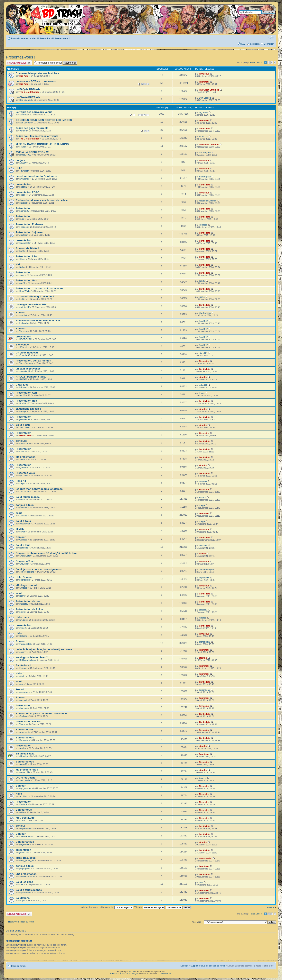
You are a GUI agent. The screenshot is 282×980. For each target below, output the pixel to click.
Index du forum (19, 38)
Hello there (22, 617)
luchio (22, 299)
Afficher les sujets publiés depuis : (108, 907)
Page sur (256, 62)
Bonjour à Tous (25, 561)
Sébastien (24, 347)
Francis (23, 147)
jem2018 (23, 852)
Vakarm (23, 724)
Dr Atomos (24, 179)
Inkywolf (23, 484)
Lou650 (23, 163)
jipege (202, 393)
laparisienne (25, 893)
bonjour (20, 160)
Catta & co (22, 385)
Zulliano (23, 516)
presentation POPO (28, 192)
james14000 (25, 155)
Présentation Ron (26, 401)
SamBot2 (203, 321)
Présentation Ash (26, 393)
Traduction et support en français (124, 974)
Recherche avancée (265, 15)
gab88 (22, 283)
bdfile (22, 812)
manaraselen (206, 858)
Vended (23, 131)
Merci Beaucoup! (26, 858)
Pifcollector (25, 524)
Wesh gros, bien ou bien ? (32, 657)
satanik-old (25, 371)
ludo (21, 820)
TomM (22, 459)
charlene (23, 708)
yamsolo (23, 508)
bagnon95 (24, 211)
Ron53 (23, 403)
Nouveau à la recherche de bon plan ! (39, 321)
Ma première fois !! (27, 770)
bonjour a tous (25, 505)
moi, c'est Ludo (25, 818)
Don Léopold (25, 100)
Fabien (202, 554)
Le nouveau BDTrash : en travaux (36, 81)
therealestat (25, 644)
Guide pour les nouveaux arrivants (37, 136)
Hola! (19, 168)
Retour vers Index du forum (21, 922)
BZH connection (27, 660)
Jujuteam (24, 235)
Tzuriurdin (24, 171)
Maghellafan (25, 243)
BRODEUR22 (26, 339)
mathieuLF (24, 307)
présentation (23, 184)
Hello (19, 794)
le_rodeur (203, 112)
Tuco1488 (24, 492)
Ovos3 (23, 451)
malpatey (24, 604)
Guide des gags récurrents (32, 128)
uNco (22, 219)
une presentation (26, 874)
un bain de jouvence (28, 369)
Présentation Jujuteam (29, 232)
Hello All (21, 481)
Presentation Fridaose (29, 224)
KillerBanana (25, 836)
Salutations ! (23, 665)
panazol (23, 700)
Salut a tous (23, 545)
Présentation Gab (26, 280)
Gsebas (23, 716)
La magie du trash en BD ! (32, 304)
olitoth (22, 676)
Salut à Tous (23, 521)
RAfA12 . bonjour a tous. (31, 377)
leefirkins (24, 548)
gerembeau (25, 692)
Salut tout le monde (28, 497)
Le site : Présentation (39, 38)
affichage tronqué (27, 585)
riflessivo (24, 756)
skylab (20, 529)
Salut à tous (23, 425)
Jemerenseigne (27, 572)
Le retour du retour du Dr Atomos (36, 176)
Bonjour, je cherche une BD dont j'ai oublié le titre (46, 553)
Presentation (23, 802)
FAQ (243, 44)
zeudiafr (23, 315)
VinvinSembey (26, 363)
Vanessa (23, 331)
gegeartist (24, 844)
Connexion (269, 44)
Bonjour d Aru (24, 730)
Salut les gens (24, 882)
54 (144, 115)
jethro (22, 596)
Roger (22, 901)
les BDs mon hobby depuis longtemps (39, 489)
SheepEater (25, 556)
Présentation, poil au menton (33, 361)
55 (148, 115)
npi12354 (24, 476)
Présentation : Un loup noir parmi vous (39, 288)
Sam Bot (23, 115)
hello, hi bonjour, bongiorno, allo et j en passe (44, 649)
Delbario (23, 636)
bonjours (21, 441)
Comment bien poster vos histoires (37, 73)
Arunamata (25, 732)
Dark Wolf (24, 291)
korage (23, 411)
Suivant (270, 907)
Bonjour (21, 312)
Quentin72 (24, 468)
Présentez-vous (25, 473)
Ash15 (22, 395)
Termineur (204, 82)
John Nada (25, 780)
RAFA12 (23, 379)
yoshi (22, 275)
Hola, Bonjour (24, 577)
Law (21, 885)
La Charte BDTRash (28, 97)
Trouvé (20, 689)
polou (22, 612)
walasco (23, 540)
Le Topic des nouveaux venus (34, 112)
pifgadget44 (25, 869)
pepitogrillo (25, 580)
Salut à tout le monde (29, 890)
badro (22, 500)
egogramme (25, 788)
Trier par (150, 907)
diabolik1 (203, 353)
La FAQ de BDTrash (28, 89)
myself (23, 628)
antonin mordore (27, 877)
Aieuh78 (23, 764)
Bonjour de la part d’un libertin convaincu (41, 713)
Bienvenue (22, 345)
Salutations (23, 898)
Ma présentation (26, 457)
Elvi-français (205, 313)
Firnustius (204, 74)
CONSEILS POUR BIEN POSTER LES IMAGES (44, 120)
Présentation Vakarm (28, 722)
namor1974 (25, 772)
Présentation (23, 208)
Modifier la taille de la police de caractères (271, 38)
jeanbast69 (25, 419)
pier (21, 684)
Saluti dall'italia (25, 754)
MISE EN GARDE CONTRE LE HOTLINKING (42, 144)
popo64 (23, 195)
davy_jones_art (27, 860)
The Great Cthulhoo (29, 92)
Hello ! (20, 673)
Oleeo (22, 259)
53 (140, 115)
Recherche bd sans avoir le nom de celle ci (42, 200)
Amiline (23, 748)
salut (19, 513)
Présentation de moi (28, 601)
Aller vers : (197, 922)
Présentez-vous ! (61, 38)
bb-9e (22, 251)
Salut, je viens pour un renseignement (39, 569)
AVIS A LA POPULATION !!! (32, 152)
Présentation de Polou (29, 609)
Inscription (255, 44)
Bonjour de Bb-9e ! (27, 248)
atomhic (203, 377)
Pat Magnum (205, 153)
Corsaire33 (25, 355)
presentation (23, 240)
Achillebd (24, 796)
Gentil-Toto (205, 129)
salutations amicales (28, 409)
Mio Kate (24, 76)
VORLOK (203, 137)
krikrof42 (23, 387)
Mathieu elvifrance (208, 201)
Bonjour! (21, 329)
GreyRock (24, 564)
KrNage (23, 620)
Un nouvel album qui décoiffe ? (35, 296)
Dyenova (24, 740)
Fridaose (24, 227)
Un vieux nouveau (27, 353)
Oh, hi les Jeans (25, 778)
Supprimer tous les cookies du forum (208, 966)
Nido (19, 264)
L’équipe (185, 966)
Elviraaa (23, 668)
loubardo (24, 323)
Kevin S (23, 804)
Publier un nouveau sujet (19, 63)
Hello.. (20, 633)
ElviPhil (202, 497)
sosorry (23, 652)
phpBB (132, 971)
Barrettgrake (205, 177)
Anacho (203, 778)
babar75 (23, 187)
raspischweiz (26, 828)
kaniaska (24, 443)
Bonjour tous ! (24, 810)
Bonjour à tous (25, 738)
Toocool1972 (25, 427)
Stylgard (23, 588)
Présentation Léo (26, 256)
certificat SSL (166, 974)
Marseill (23, 203)
